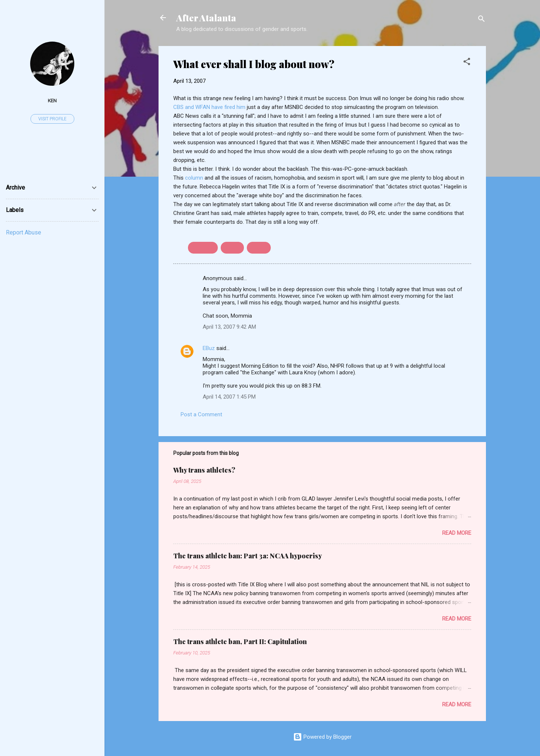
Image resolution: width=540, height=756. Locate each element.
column (194, 178)
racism (232, 248)
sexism (259, 248)
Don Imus (203, 248)
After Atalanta (206, 18)
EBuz (209, 348)
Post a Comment (201, 414)
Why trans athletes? (204, 470)
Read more (457, 533)
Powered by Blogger (322, 737)
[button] (467, 63)
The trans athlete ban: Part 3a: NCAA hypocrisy (248, 556)
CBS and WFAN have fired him (210, 107)
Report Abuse (24, 232)
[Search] (482, 20)
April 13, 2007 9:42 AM (229, 327)
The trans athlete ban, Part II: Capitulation (240, 642)
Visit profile (52, 119)
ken (52, 100)
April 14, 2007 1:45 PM (229, 397)
